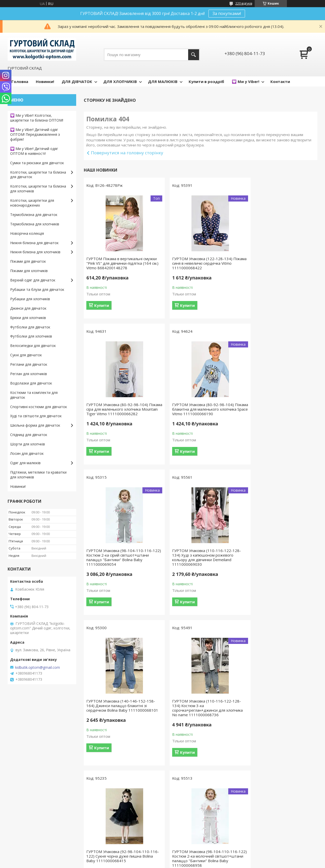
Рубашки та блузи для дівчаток (37, 289)
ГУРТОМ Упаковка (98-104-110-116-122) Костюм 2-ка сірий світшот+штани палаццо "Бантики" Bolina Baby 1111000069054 (199, 416)
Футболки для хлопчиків (31, 336)
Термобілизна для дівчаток (34, 215)
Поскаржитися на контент (198, 863)
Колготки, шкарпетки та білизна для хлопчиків (38, 189)
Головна (20, 81)
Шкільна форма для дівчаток (35, 425)
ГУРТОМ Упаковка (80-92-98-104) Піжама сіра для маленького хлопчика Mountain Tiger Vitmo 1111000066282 (280, 263)
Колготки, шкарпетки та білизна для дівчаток (38, 175)
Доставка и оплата (27, 831)
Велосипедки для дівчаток (33, 346)
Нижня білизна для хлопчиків (35, 252)
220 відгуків (244, 3)
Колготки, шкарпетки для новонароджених (32, 203)
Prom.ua (188, 858)
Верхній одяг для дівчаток (33, 280)
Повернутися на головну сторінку (127, 153)
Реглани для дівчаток (29, 364)
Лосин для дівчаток (27, 453)
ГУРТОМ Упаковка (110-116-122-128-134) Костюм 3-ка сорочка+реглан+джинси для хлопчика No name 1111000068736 (200, 566)
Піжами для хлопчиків (29, 271)
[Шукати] (194, 55)
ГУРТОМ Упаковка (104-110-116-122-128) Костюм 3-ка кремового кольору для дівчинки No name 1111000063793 (200, 717)
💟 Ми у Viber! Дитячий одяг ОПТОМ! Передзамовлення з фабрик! (35, 134)
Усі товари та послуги (199, 784)
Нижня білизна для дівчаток (34, 243)
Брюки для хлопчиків (28, 318)
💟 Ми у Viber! (246, 81)
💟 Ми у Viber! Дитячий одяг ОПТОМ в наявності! (34, 151)
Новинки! (45, 81)
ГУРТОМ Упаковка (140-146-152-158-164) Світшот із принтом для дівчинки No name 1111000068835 (280, 715)
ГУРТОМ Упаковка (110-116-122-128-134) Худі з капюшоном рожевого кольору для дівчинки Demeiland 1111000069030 (280, 416)
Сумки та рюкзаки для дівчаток (37, 163)
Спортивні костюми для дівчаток (39, 407)
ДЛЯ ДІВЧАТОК (77, 81)
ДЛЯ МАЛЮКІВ (163, 81)
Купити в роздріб (206, 81)
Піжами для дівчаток (28, 261)
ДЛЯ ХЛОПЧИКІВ (120, 81)
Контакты (19, 839)
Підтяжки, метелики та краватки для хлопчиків (38, 475)
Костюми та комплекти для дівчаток (34, 395)
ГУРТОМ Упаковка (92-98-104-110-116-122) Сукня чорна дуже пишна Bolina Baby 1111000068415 (277, 564)
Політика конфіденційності (241, 863)
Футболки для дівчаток (30, 327)
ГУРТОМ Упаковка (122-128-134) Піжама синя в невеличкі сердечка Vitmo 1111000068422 (197, 263)
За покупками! (227, 13)
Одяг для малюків (25, 463)
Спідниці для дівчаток (29, 435)
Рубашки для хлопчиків (30, 299)
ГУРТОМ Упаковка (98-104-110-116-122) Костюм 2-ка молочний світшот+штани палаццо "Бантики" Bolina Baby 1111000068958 (120, 717)
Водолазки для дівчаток (31, 383)
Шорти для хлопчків (28, 444)
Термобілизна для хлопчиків (35, 224)
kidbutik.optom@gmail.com (38, 667)
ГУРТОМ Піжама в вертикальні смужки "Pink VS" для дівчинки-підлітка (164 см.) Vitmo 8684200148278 (114, 265)
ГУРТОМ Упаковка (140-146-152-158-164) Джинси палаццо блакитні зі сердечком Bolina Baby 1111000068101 (121, 566)
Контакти (280, 81)
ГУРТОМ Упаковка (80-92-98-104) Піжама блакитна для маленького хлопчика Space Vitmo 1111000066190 (117, 416)
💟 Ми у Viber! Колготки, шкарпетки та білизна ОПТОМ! (37, 118)
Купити (102, 310)
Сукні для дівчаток (26, 355)
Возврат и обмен (25, 824)
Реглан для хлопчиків (29, 374)
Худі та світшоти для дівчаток (36, 416)
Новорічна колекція (27, 233)
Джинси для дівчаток (28, 308)
